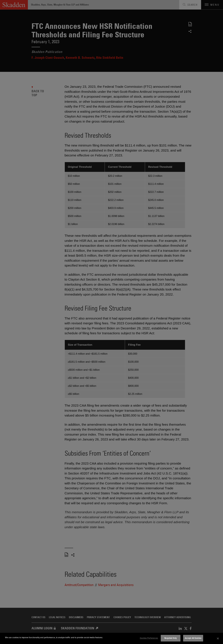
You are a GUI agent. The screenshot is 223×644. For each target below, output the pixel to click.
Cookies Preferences (149, 638)
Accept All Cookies (193, 638)
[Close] (218, 638)
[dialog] (111, 638)
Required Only (171, 638)
